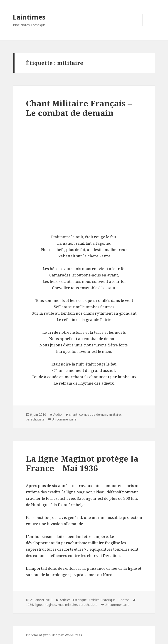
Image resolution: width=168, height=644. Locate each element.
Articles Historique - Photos (109, 600)
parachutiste (35, 419)
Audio (58, 414)
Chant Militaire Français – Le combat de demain (79, 108)
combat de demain (93, 414)
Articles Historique (73, 600)
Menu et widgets (149, 26)
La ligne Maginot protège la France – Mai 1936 (82, 463)
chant (73, 414)
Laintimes (29, 17)
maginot (50, 605)
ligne (38, 605)
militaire (115, 414)
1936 (30, 605)
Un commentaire (64, 419)
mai (61, 605)
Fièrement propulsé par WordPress (54, 635)
